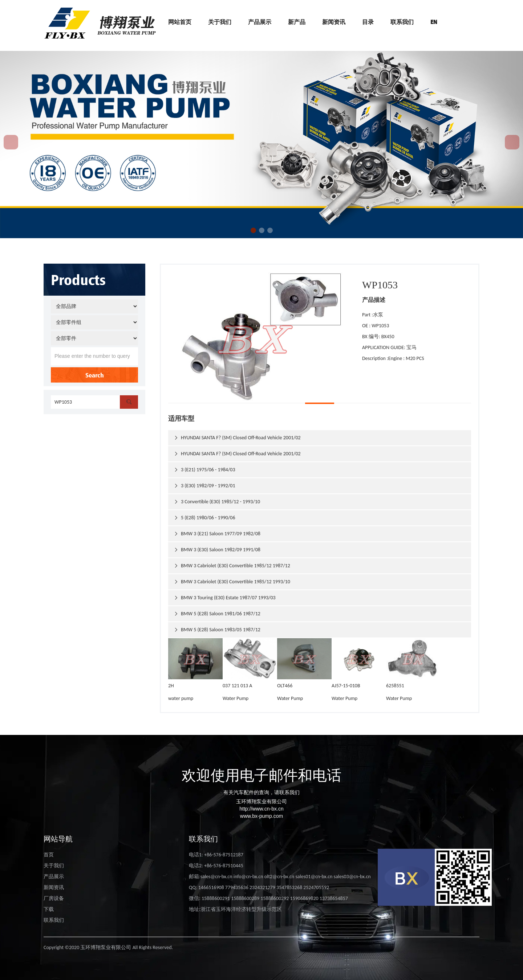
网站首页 (180, 22)
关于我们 (220, 22)
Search (95, 375)
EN (434, 22)
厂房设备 (54, 898)
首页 (49, 855)
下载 (49, 909)
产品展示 (260, 22)
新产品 (297, 22)
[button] (253, 230)
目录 (368, 22)
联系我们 (402, 22)
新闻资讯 (334, 22)
